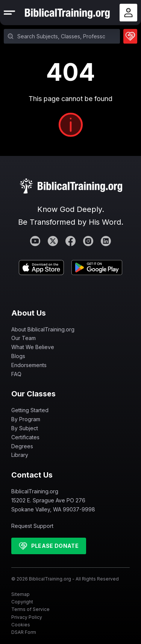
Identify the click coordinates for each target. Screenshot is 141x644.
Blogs (18, 356)
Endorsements (29, 365)
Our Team (23, 338)
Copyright (22, 602)
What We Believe (33, 347)
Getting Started (30, 410)
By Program (26, 419)
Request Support (32, 526)
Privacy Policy (27, 617)
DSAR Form (24, 632)
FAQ (16, 374)
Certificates (25, 437)
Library (20, 455)
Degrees (22, 446)
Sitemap (20, 594)
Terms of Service (30, 609)
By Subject (25, 428)
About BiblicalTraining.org (43, 329)
